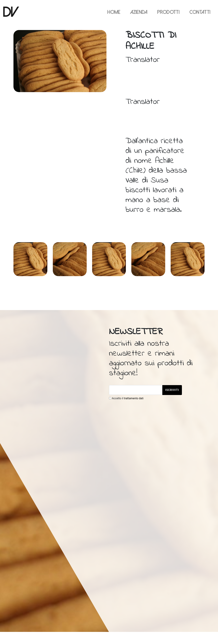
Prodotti (168, 12)
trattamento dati (134, 398)
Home (114, 12)
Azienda (139, 12)
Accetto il (126, 398)
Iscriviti (172, 390)
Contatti (200, 12)
